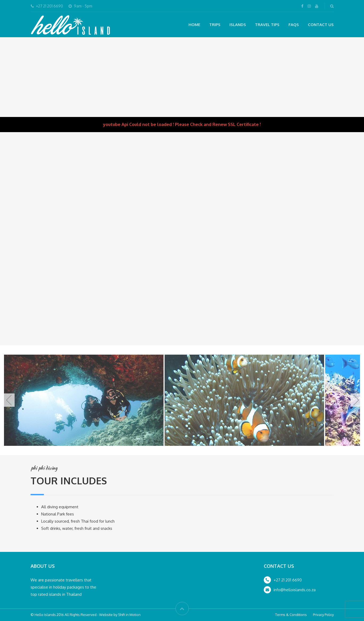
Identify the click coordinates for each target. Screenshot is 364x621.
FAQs (294, 25)
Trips (215, 25)
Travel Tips (267, 25)
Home (194, 25)
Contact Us (321, 25)
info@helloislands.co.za (295, 590)
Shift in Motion (129, 615)
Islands (238, 25)
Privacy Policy (323, 615)
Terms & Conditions (291, 615)
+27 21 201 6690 (288, 580)
